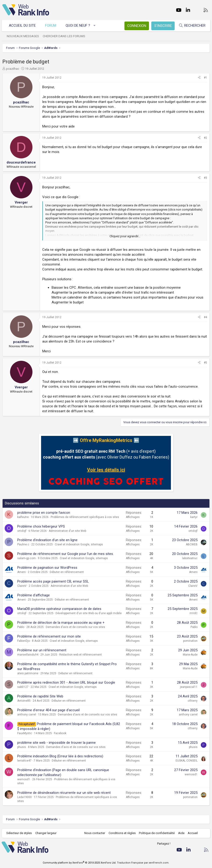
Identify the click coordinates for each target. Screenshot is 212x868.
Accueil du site (23, 26)
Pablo (21, 627)
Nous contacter (94, 833)
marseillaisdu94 (28, 655)
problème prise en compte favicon (44, 513)
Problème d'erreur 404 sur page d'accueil (48, 710)
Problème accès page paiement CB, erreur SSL (53, 581)
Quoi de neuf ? (79, 26)
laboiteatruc (190, 558)
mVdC (194, 613)
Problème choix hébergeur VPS (41, 526)
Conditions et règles (121, 833)
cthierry (193, 701)
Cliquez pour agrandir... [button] (125, 236)
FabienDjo (24, 641)
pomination (190, 641)
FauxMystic (25, 733)
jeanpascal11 (189, 687)
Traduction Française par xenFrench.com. (143, 863)
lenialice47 (24, 761)
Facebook (60, 733)
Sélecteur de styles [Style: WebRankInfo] (20, 833)
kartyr (194, 517)
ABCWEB (192, 544)
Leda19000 (25, 797)
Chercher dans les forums (65, 36)
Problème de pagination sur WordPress (47, 568)
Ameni (21, 572)
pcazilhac (13, 69)
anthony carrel (27, 715)
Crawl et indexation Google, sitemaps (79, 544)
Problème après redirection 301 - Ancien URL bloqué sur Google (66, 682)
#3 (205, 178)
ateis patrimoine (28, 673)
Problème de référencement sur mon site (49, 636)
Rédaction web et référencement (81, 655)
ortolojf (22, 531)
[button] (95, 26)
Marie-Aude (190, 655)
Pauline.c (23, 544)
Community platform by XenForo (79, 863)
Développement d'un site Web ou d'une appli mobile (89, 613)
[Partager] (199, 78)
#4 (205, 317)
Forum (51, 26)
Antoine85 (24, 701)
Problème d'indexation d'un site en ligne (47, 540)
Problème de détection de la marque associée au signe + (61, 623)
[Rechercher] (191, 26)
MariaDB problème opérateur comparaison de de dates (59, 609)
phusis (22, 747)
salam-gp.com (26, 558)
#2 (205, 138)
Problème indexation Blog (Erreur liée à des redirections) (60, 756)
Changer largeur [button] (47, 833)
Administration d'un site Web (67, 531)
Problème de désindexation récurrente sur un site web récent (64, 793)
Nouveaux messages (24, 36)
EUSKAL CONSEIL (187, 761)
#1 (205, 78)
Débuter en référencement (67, 572)
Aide (181, 833)
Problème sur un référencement (42, 650)
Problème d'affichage (34, 595)
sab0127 (23, 687)
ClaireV (22, 586)
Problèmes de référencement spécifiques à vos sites (85, 517)
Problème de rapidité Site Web (40, 696)
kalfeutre (23, 517)
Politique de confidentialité (156, 833)
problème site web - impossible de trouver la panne (57, 743)
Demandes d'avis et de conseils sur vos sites (75, 627)
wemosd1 (24, 779)
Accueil (192, 833)
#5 (205, 363)
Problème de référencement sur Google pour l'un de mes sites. (65, 554)
